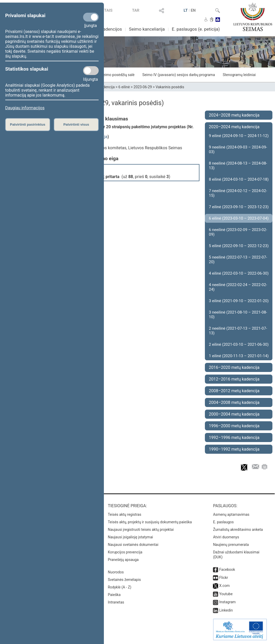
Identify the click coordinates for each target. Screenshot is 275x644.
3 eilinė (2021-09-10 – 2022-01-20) (239, 301)
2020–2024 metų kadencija (234, 127)
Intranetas (116, 602)
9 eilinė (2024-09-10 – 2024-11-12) (239, 136)
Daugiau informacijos (25, 108)
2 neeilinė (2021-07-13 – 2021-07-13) (238, 331)
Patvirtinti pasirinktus (28, 124)
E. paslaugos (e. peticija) (196, 29)
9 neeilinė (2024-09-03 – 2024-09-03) (238, 150)
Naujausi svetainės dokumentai (133, 545)
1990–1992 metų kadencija (234, 449)
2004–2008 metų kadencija (234, 402)
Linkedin (226, 610)
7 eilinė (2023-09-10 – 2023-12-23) (239, 207)
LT (186, 10)
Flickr (224, 578)
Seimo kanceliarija (147, 29)
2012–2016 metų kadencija (234, 379)
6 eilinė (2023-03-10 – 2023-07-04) (239, 218)
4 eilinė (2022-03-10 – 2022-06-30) (239, 273)
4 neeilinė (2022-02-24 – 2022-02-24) (238, 287)
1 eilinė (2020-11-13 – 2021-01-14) (239, 356)
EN (193, 10)
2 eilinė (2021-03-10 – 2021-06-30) (239, 344)
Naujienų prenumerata (231, 545)
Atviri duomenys (226, 537)
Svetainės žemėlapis (124, 580)
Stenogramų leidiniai (239, 75)
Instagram (227, 602)
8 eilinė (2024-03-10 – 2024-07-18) (239, 179)
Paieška (114, 595)
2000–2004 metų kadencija (234, 414)
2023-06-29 (143, 87)
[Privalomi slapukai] (91, 17)
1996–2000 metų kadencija (234, 426)
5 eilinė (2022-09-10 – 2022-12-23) (239, 246)
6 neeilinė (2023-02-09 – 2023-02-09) (238, 232)
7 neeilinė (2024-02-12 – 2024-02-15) (238, 193)
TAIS (108, 10)
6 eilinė (124, 87)
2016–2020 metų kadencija (234, 367)
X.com (224, 586)
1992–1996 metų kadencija (234, 438)
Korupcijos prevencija (125, 552)
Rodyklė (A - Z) (120, 587)
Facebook (227, 570)
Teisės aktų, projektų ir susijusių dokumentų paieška (150, 522)
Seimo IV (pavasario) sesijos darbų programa (179, 75)
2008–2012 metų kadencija (234, 391)
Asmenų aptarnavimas (231, 514)
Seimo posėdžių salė (118, 75)
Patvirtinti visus (76, 124)
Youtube (226, 594)
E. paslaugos (223, 522)
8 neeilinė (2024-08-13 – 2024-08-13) (238, 166)
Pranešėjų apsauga (123, 560)
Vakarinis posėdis (170, 87)
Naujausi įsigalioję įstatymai (130, 537)
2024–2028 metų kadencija (234, 115)
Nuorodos (116, 572)
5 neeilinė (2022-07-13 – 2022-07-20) (238, 260)
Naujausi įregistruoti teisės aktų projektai (141, 530)
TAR (136, 10)
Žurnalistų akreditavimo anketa (238, 530)
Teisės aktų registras (125, 514)
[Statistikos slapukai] (91, 71)
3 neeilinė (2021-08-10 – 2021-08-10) (238, 315)
